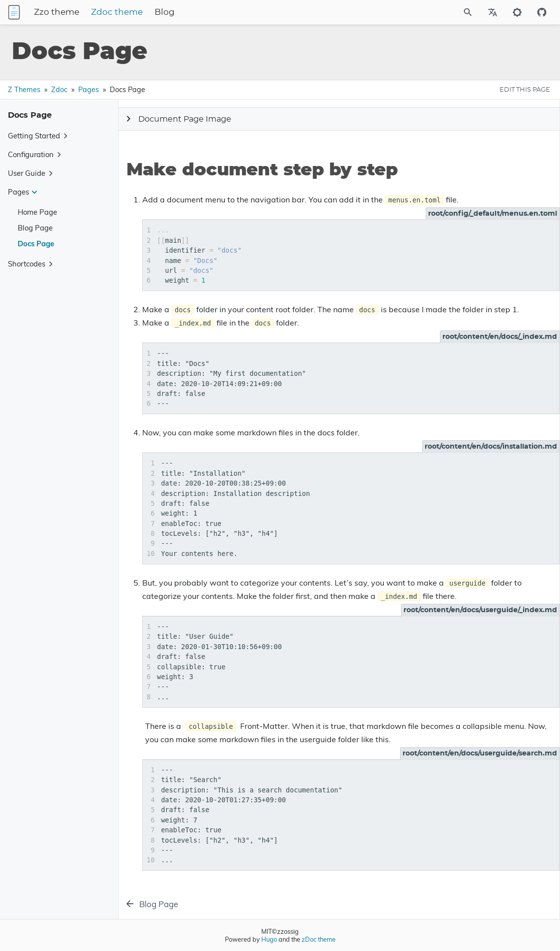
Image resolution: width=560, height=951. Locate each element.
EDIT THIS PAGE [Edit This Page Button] (525, 90)
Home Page (37, 212)
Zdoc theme (173, 12)
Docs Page (36, 244)
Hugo (269, 939)
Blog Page (35, 228)
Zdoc (59, 90)
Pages (89, 90)
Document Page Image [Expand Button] (177, 119)
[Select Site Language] (493, 12)
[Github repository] (542, 12)
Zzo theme (113, 12)
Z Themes (24, 90)
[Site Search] (441, 12)
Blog (221, 12)
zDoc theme (319, 939)
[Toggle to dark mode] (517, 12)
